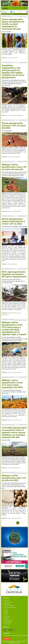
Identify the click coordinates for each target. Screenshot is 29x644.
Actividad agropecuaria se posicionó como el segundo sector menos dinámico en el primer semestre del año (14, 432)
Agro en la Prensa (9, 602)
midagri (9, 211)
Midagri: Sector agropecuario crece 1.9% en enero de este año (14, 167)
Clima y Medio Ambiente (10, 607)
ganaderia (20, 115)
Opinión (6, 613)
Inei (8, 468)
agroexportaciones (12, 313)
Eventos (6, 609)
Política (6, 615)
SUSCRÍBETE (7, 639)
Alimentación (7, 604)
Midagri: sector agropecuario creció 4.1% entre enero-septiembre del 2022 (12, 384)
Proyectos (7, 618)
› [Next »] (25, 523)
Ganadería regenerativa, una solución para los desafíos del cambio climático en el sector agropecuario (13, 71)
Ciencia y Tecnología (9, 606)
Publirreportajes (8, 620)
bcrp (8, 157)
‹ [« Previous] (13, 523)
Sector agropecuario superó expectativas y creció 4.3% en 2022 (14, 221)
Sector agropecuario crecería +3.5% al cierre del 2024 (14, 125)
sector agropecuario (12, 58)
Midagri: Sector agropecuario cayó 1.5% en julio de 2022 (14, 478)
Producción (7, 617)
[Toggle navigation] (26, 8)
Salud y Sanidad (8, 622)
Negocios (7, 611)
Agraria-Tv (7, 600)
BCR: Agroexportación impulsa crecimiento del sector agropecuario (14, 274)
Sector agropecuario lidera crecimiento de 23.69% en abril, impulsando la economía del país (13, 24)
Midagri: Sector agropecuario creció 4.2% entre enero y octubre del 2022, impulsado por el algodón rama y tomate (14, 328)
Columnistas (7, 624)
